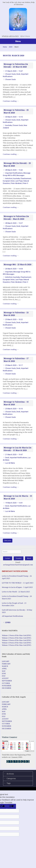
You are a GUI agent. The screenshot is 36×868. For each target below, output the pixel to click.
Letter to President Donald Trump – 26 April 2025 (17, 577)
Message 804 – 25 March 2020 (17, 265)
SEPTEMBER (7, 681)
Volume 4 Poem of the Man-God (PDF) (17, 643)
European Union (9, 181)
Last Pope (19, 181)
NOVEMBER (7, 686)
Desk (18, 74)
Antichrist (9, 178)
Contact (8, 558)
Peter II (25, 183)
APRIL (4, 668)
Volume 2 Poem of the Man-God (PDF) (17, 638)
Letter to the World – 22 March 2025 (16, 592)
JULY (4, 676)
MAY (4, 671)
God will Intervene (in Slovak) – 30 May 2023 (17, 611)
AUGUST (5, 678)
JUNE (4, 673)
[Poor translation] (11, 806)
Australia (9, 125)
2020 (11, 47)
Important (9, 272)
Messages (20, 175)
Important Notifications (14, 173)
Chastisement (26, 178)
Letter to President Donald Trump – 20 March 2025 (17, 597)
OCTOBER (6, 683)
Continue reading (11, 101)
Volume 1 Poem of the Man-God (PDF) (17, 635)
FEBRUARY (6, 664)
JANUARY (6, 661)
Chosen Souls (10, 74)
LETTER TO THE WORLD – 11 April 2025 (18, 583)
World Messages (10, 36)
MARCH (5, 666)
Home (5, 47)
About (29, 558)
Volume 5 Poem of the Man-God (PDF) (17, 645)
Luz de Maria (10, 463)
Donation (19, 558)
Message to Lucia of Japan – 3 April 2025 (17, 587)
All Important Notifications (12, 616)
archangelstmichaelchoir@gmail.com (18, 565)
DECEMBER (7, 688)
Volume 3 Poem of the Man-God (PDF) (17, 640)
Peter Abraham (16, 183)
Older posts (8, 541)
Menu (18, 41)
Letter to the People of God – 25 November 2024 (14, 604)
